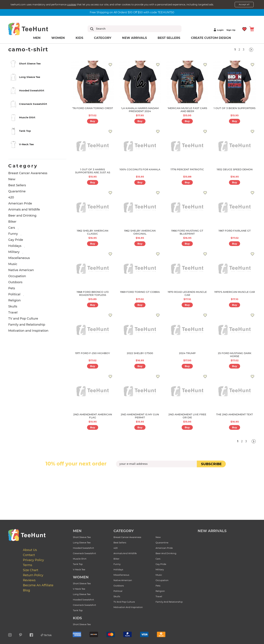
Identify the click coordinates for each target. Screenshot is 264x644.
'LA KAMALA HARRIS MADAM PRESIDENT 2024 (140, 110)
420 (11, 197)
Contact (29, 555)
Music (13, 264)
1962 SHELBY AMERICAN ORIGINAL (140, 232)
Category (103, 38)
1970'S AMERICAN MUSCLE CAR (235, 292)
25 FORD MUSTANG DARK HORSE (235, 355)
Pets (12, 288)
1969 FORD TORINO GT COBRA (140, 292)
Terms (28, 565)
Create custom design (211, 38)
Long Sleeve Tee (82, 543)
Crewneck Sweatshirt (84, 553)
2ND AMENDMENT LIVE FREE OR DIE (187, 416)
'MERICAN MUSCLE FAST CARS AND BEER (187, 110)
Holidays (15, 246)
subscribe (211, 464)
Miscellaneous (19, 258)
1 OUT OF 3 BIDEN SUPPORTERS (235, 108)
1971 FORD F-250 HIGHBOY (93, 353)
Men (37, 38)
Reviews (29, 580)
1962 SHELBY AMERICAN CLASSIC (93, 232)
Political (14, 294)
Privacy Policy (33, 560)
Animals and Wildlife (24, 210)
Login (218, 30)
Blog (26, 590)
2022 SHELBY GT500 (140, 353)
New (12, 179)
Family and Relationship (27, 325)
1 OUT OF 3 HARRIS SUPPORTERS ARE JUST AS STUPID (93, 172)
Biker (12, 222)
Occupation (17, 276)
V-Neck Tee (79, 569)
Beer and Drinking (22, 216)
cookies (72, 5)
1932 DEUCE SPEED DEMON (235, 169)
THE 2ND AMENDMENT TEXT (235, 414)
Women (58, 38)
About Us (30, 550)
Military (14, 252)
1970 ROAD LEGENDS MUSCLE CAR (187, 293)
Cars (12, 228)
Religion (14, 300)
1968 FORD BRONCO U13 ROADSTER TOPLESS (93, 293)
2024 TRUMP (187, 353)
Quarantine (17, 191)
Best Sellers (169, 38)
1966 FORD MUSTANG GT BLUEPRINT (187, 232)
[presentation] (132, 475)
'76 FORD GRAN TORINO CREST (93, 108)
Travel (13, 312)
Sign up (231, 30)
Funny (13, 234)
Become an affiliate (38, 585)
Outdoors (15, 282)
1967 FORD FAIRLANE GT (235, 231)
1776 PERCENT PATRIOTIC (187, 169)
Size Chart (31, 570)
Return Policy (33, 575)
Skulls (13, 306)
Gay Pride (16, 240)
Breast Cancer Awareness (28, 173)
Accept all (244, 4)
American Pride (20, 203)
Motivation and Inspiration (28, 331)
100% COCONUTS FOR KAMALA (140, 169)
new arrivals (212, 531)
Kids (79, 38)
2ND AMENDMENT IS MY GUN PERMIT (140, 416)
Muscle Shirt (80, 559)
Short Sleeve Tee (82, 537)
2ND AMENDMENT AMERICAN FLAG (93, 416)
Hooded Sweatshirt (83, 548)
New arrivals (134, 38)
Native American (21, 270)
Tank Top (78, 564)
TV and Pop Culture (23, 319)
